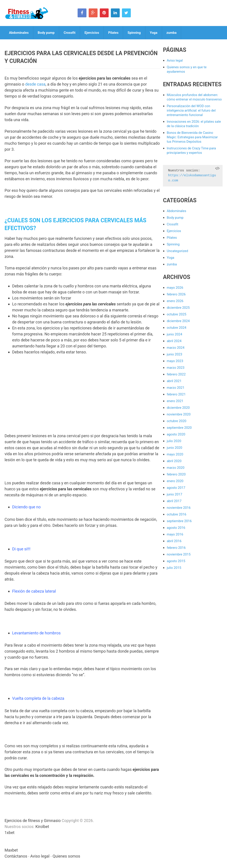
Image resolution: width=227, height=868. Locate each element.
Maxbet (11, 850)
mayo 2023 (175, 361)
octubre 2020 (176, 421)
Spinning (134, 33)
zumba (172, 33)
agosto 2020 (176, 434)
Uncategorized (177, 251)
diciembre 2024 (178, 321)
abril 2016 (174, 541)
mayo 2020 (175, 454)
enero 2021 (175, 401)
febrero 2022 (176, 374)
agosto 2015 (176, 561)
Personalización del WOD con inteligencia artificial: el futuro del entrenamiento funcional (191, 110)
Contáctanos (16, 856)
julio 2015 (174, 568)
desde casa (35, 84)
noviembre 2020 (179, 414)
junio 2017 (174, 494)
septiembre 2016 (179, 521)
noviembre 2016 (179, 508)
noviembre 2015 (179, 554)
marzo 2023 (176, 368)
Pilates (113, 33)
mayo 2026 (175, 288)
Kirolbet (42, 827)
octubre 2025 (176, 314)
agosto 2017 (176, 488)
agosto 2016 (176, 528)
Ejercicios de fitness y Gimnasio (32, 821)
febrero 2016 (176, 548)
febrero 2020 (176, 474)
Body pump (46, 33)
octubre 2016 (176, 514)
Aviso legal (175, 60)
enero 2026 (175, 301)
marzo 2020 (176, 468)
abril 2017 (174, 501)
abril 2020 (174, 461)
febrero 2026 (176, 294)
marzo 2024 (176, 348)
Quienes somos (66, 856)
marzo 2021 (176, 388)
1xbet (9, 833)
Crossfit (69, 33)
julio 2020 (174, 441)
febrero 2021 (176, 394)
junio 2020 (174, 448)
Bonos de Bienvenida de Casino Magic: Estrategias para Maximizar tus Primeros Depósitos (192, 137)
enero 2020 (175, 481)
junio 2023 (174, 354)
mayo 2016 (175, 534)
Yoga (154, 33)
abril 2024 (174, 341)
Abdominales (19, 33)
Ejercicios (92, 33)
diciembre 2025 (178, 308)
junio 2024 (174, 334)
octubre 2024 (176, 328)
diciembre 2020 (178, 408)
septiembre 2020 (179, 428)
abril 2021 (174, 381)
